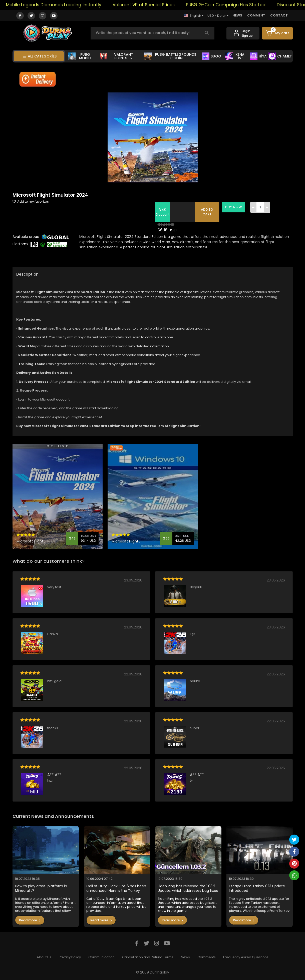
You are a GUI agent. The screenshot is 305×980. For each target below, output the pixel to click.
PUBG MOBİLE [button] (80, 56)
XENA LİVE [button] (235, 56)
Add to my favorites (31, 202)
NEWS (237, 15)
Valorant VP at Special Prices (150, 5)
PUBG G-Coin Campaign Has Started (232, 5)
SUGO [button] (212, 56)
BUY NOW (234, 207)
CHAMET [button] (280, 56)
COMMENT (256, 15)
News (185, 957)
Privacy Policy (70, 957)
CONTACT (279, 15)
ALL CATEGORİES (40, 56)
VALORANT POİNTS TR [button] (116, 56)
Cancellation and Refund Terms (148, 957)
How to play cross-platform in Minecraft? (41, 888)
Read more (30, 920)
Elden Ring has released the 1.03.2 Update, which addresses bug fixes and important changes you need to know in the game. (188, 888)
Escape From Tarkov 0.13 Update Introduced (257, 888)
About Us (44, 957)
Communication (101, 957)
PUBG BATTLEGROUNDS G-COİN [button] (170, 56)
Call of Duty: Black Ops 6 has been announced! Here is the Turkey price (116, 888)
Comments (207, 957)
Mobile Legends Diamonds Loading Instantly (60, 5)
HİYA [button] (258, 56)
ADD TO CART (207, 212)
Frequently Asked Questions (246, 957)
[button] (277, 33)
